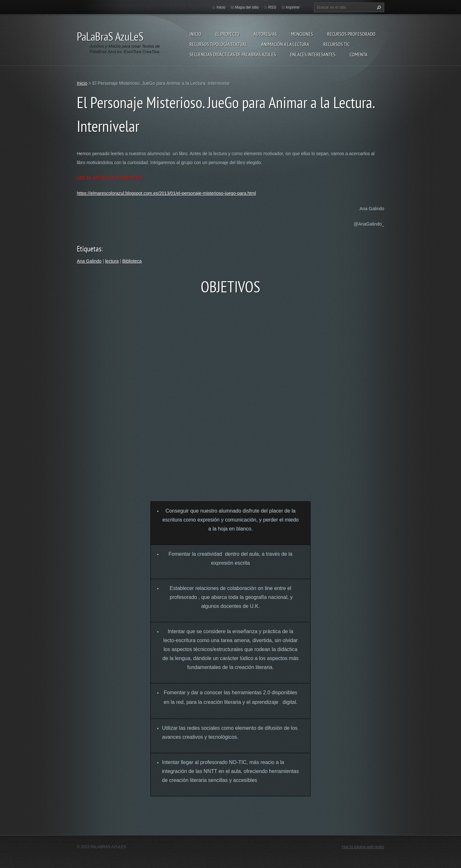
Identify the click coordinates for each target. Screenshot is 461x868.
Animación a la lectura (285, 44)
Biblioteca (132, 261)
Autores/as (265, 34)
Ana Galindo (89, 261)
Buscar (378, 7)
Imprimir (293, 7)
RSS (272, 7)
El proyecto (227, 34)
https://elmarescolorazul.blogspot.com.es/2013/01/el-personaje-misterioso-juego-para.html (166, 193)
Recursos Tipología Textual (218, 44)
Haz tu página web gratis (363, 847)
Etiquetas (89, 249)
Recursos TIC (336, 44)
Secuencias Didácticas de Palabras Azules (233, 54)
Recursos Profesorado (351, 34)
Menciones (302, 34)
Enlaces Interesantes (313, 54)
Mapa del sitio (247, 7)
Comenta (359, 54)
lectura (112, 261)
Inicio (195, 34)
